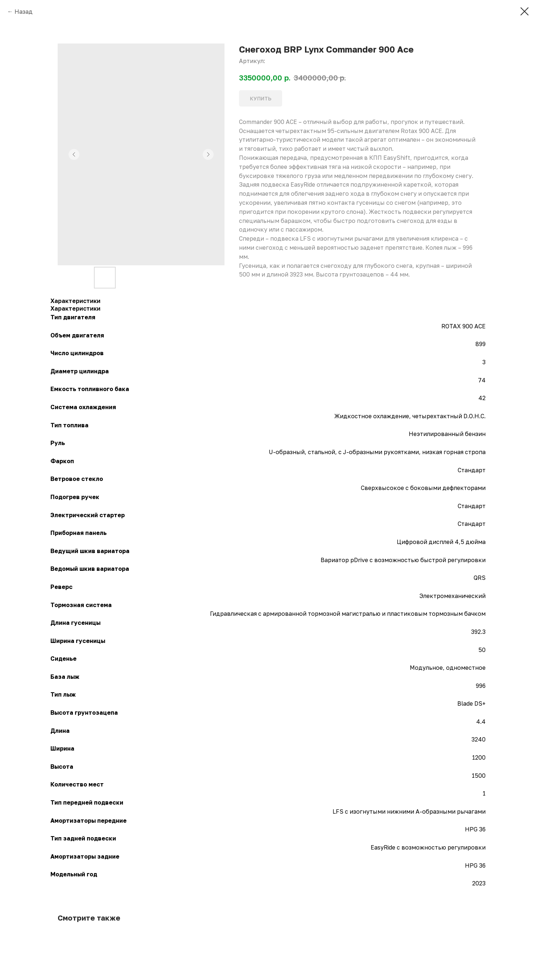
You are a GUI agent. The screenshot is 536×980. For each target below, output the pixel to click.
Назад (24, 12)
